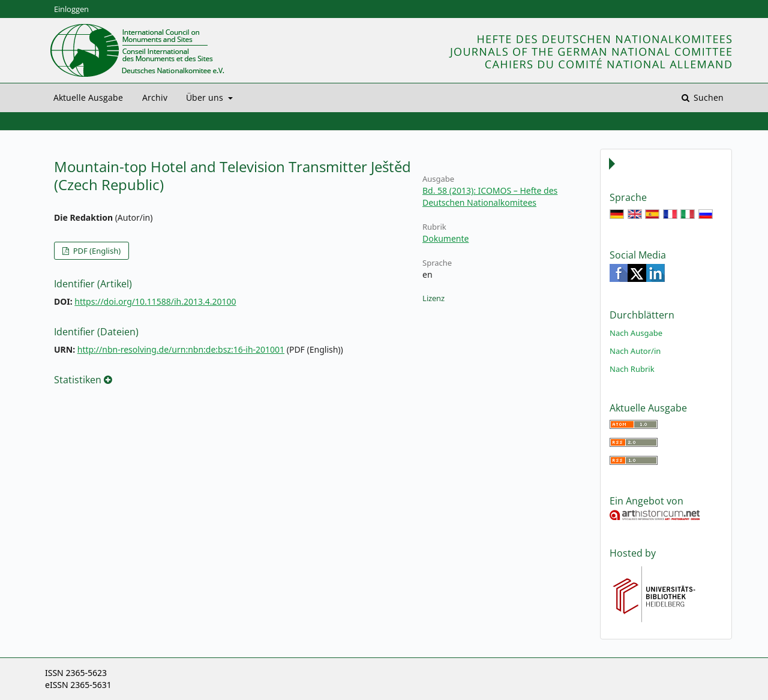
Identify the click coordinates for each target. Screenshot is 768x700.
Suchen (707, 97)
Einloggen (71, 9)
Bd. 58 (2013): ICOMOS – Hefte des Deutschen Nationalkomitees (490, 196)
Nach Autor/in (635, 351)
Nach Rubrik (632, 369)
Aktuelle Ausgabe (88, 97)
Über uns (206, 97)
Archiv (155, 97)
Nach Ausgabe (636, 333)
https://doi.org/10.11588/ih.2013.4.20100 (155, 301)
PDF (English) (96, 251)
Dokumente (445, 238)
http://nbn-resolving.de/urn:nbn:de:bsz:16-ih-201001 (181, 349)
